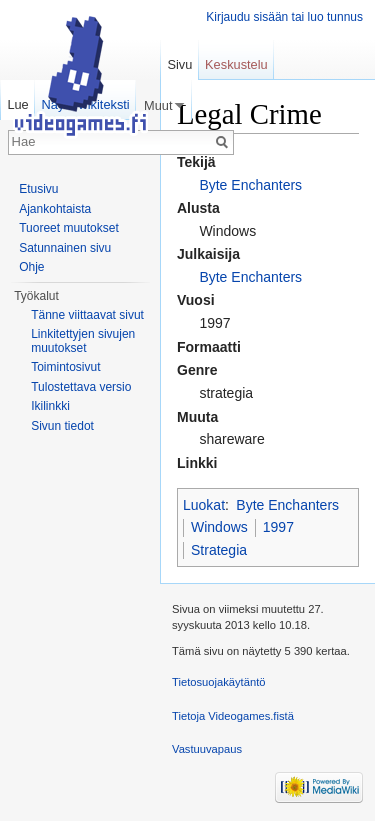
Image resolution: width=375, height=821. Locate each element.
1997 (278, 527)
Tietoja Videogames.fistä (233, 716)
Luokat (204, 505)
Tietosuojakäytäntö (219, 682)
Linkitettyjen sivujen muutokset (83, 341)
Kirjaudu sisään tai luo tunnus (284, 17)
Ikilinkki (50, 406)
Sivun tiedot (62, 426)
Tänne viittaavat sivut (87, 315)
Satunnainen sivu (65, 248)
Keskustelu (236, 64)
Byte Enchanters (250, 185)
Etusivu (38, 189)
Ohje (31, 267)
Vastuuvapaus (207, 749)
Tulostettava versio (81, 387)
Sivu (179, 64)
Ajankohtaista (55, 209)
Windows (219, 527)
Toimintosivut (65, 367)
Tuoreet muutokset (69, 228)
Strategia (219, 550)
